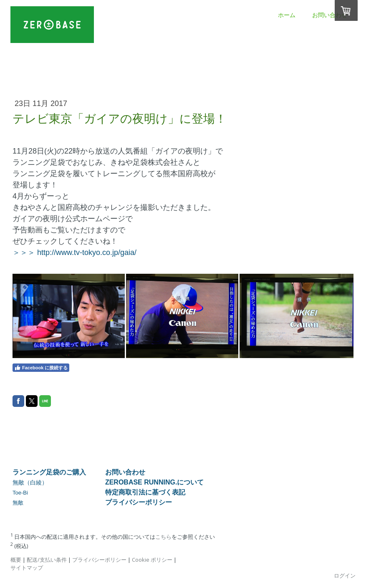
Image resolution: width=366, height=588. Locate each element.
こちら (163, 537)
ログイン (345, 575)
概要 (16, 560)
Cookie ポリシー (152, 560)
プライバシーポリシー (99, 560)
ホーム (287, 15)
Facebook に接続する (41, 368)
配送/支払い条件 (47, 560)
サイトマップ (27, 568)
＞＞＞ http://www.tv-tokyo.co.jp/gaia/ (74, 252)
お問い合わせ (330, 15)
